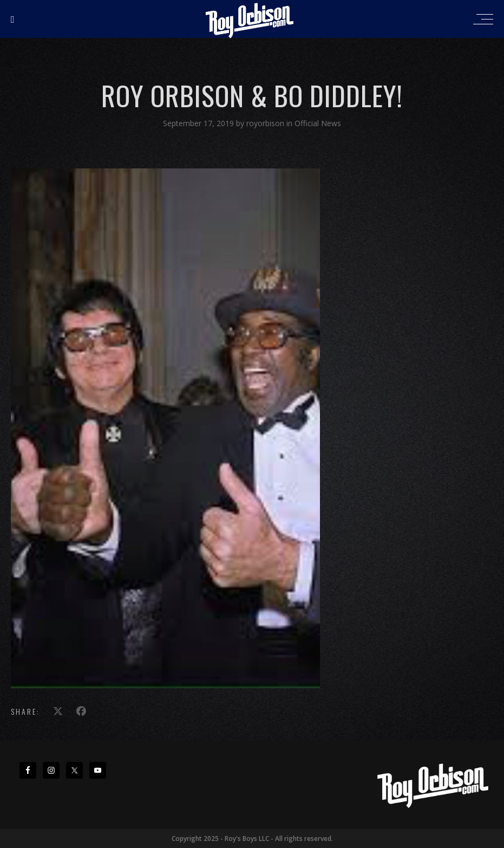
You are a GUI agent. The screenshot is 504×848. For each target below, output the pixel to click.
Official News (318, 123)
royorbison (266, 123)
